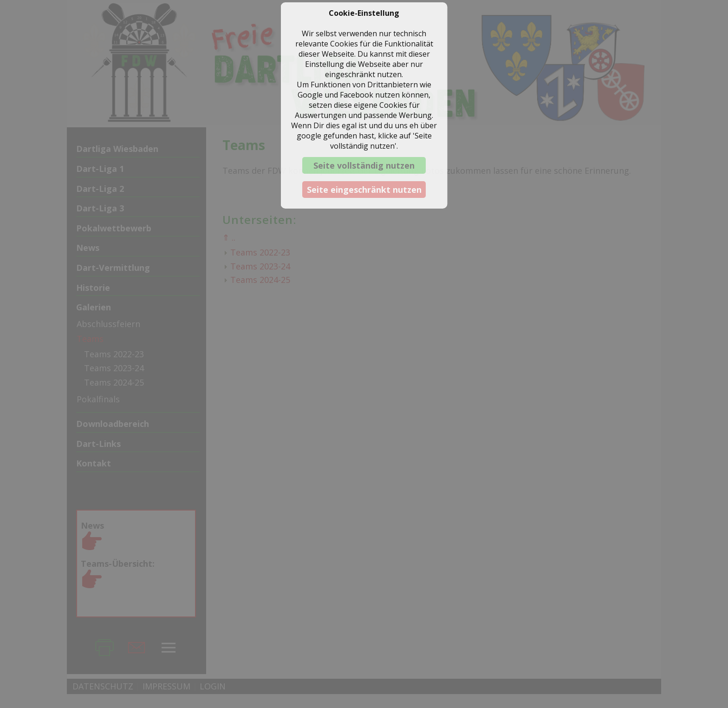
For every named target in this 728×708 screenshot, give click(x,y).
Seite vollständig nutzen (364, 165)
